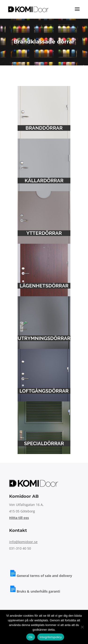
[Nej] (82, 627)
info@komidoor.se (23, 542)
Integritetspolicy (51, 637)
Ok (31, 637)
